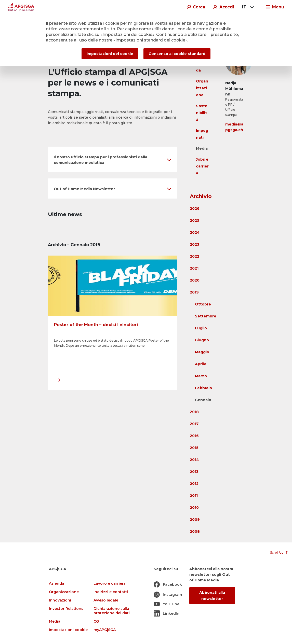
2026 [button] (195, 208)
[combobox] (247, 7)
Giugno (202, 340)
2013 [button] (194, 472)
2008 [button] (195, 531)
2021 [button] (194, 268)
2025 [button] (195, 220)
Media (202, 148)
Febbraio (203, 388)
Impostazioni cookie (68, 630)
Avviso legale (106, 600)
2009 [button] (195, 520)
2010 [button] (194, 508)
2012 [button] (194, 484)
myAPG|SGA (105, 630)
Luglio (201, 328)
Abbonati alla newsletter (212, 596)
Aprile (201, 364)
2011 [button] (194, 496)
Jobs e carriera (202, 166)
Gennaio (203, 400)
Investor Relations (66, 609)
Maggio (202, 352)
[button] (113, 159)
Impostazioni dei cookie (110, 54)
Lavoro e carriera (110, 584)
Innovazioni (60, 600)
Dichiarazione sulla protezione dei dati (112, 611)
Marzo (201, 376)
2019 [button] (194, 292)
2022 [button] (195, 256)
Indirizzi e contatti (111, 592)
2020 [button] (195, 280)
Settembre (206, 316)
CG (96, 621)
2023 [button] (195, 244)
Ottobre (203, 304)
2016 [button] (194, 436)
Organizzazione (202, 88)
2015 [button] (194, 448)
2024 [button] (195, 232)
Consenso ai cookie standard (177, 54)
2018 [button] (194, 412)
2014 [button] (194, 460)
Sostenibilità (202, 113)
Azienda (57, 584)
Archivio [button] (201, 196)
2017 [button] (194, 424)
